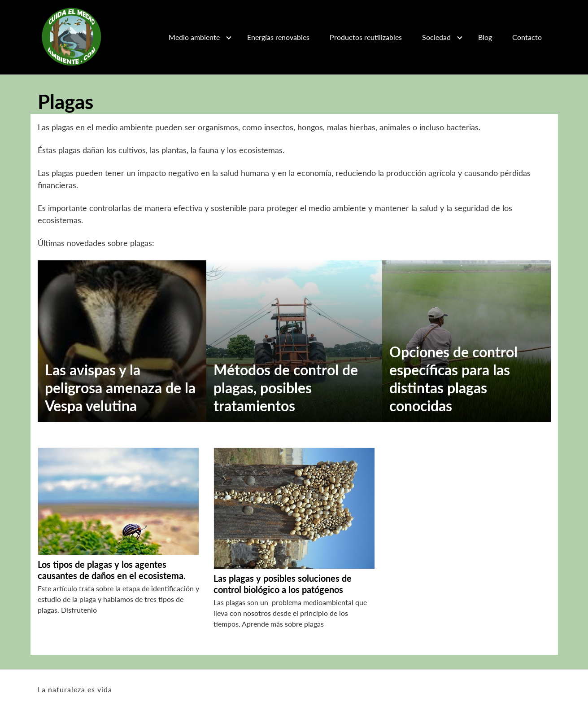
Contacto (527, 37)
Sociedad (436, 37)
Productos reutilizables (366, 37)
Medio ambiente (194, 37)
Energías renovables (278, 37)
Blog (485, 37)
